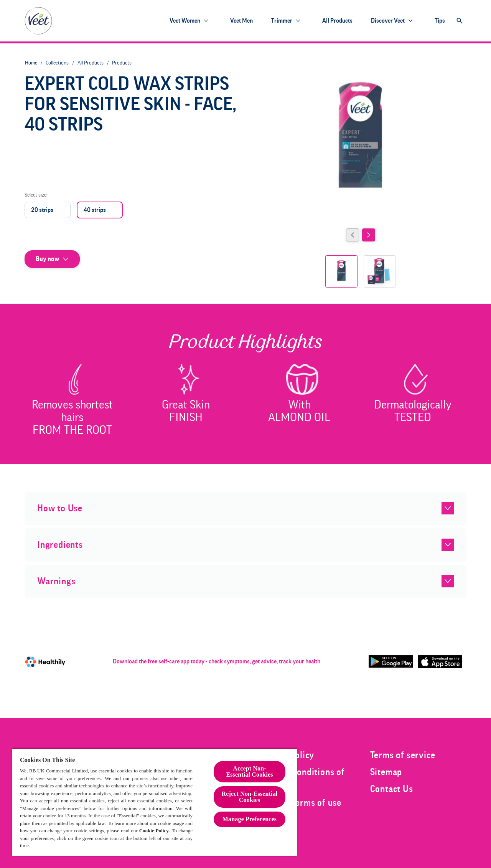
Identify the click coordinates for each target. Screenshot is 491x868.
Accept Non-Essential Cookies (249, 771)
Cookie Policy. (155, 831)
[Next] (369, 235)
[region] (155, 802)
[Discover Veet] (388, 21)
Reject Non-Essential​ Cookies (250, 797)
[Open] (460, 21)
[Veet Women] (185, 21)
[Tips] (440, 21)
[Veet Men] (241, 21)
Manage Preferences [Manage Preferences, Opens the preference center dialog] (250, 819)
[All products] (337, 21)
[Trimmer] (282, 21)
